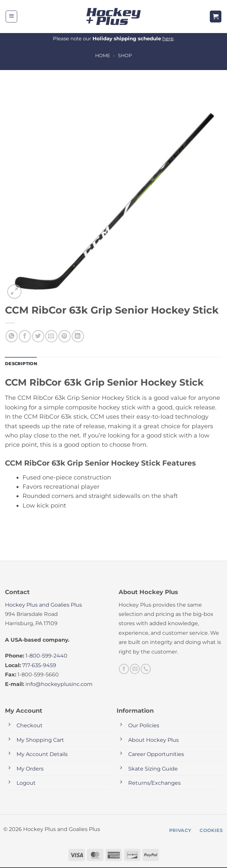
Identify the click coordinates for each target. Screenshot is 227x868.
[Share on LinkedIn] (78, 336)
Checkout (30, 726)
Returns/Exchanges (154, 784)
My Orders (30, 769)
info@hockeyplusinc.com (59, 684)
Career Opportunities (156, 755)
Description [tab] (22, 364)
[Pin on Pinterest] (65, 336)
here (168, 38)
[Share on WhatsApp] (12, 336)
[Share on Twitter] (38, 336)
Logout (26, 784)
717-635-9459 (39, 666)
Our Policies (144, 726)
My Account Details (42, 755)
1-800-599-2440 (46, 656)
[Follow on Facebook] (124, 669)
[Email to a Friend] (51, 336)
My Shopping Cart (40, 740)
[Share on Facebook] (25, 336)
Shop (125, 56)
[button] (12, 17)
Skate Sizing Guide (153, 769)
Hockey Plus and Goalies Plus (43, 605)
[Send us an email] (135, 669)
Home (103, 56)
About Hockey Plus (153, 740)
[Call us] (146, 669)
